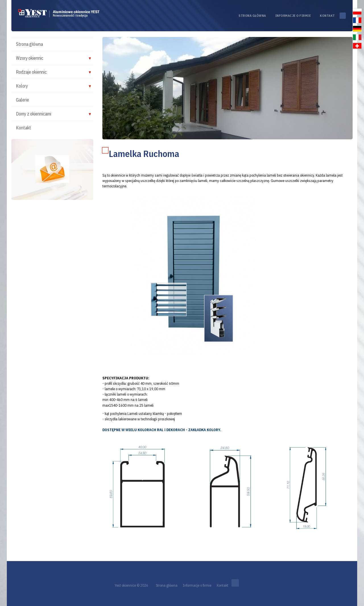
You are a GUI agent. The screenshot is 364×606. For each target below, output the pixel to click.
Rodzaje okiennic (31, 72)
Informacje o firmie (293, 16)
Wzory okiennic (30, 58)
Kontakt (327, 16)
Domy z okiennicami (34, 114)
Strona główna (252, 16)
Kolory (22, 86)
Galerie (22, 100)
